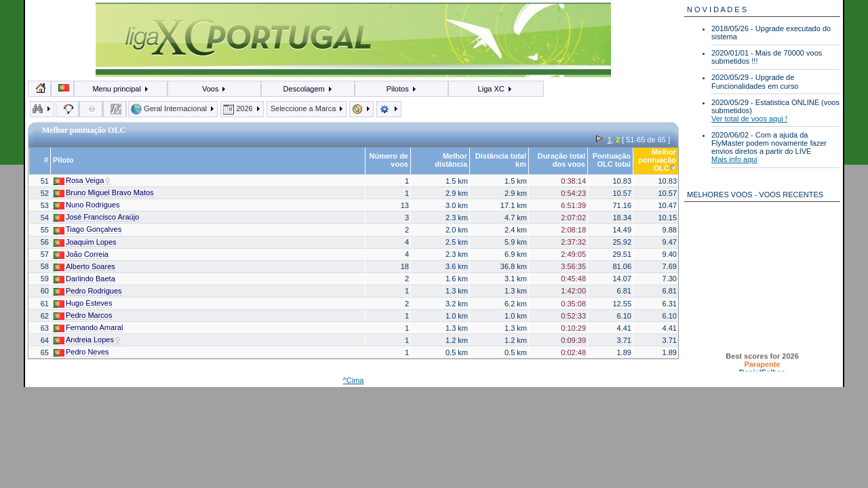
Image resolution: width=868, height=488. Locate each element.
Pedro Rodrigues (88, 291)
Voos (215, 89)
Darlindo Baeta (84, 279)
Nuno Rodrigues (87, 205)
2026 (242, 108)
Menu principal (121, 89)
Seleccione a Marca (307, 108)
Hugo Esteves (83, 303)
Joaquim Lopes (85, 242)
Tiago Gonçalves (87, 229)
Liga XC (495, 89)
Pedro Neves (81, 352)
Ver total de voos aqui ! (749, 119)
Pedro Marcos (83, 316)
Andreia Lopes (87, 340)
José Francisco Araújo (96, 217)
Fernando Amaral (88, 328)
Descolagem (308, 89)
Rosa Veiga (82, 181)
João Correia (81, 255)
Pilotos (402, 89)
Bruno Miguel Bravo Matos (104, 193)
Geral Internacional (173, 108)
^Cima (354, 380)
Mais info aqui (734, 159)
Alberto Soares (84, 267)
